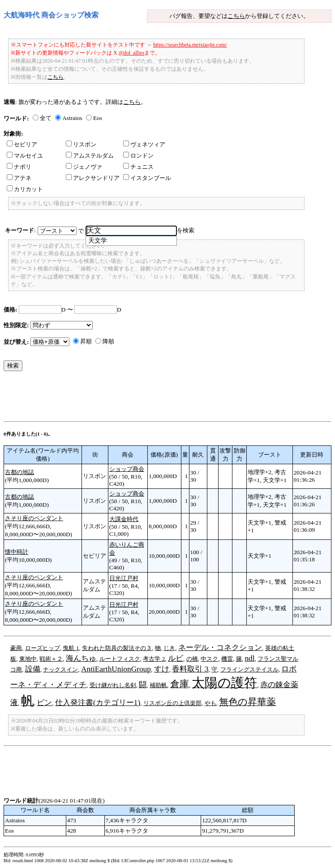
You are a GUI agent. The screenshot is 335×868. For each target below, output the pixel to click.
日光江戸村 (124, 578)
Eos (98, 118)
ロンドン (138, 156)
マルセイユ (25, 156)
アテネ (19, 178)
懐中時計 (17, 552)
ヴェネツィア (144, 144)
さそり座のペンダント (34, 518)
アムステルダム (90, 156)
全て (46, 118)
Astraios (72, 118)
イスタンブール (147, 178)
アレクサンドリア (93, 178)
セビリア (22, 144)
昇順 (86, 341)
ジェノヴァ (84, 167)
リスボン (81, 144)
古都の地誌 (19, 472)
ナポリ (19, 167)
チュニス (138, 167)
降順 (108, 341)
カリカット (25, 189)
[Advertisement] (167, 398)
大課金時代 (124, 519)
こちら (236, 16)
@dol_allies (132, 53)
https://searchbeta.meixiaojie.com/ (190, 45)
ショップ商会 (127, 469)
